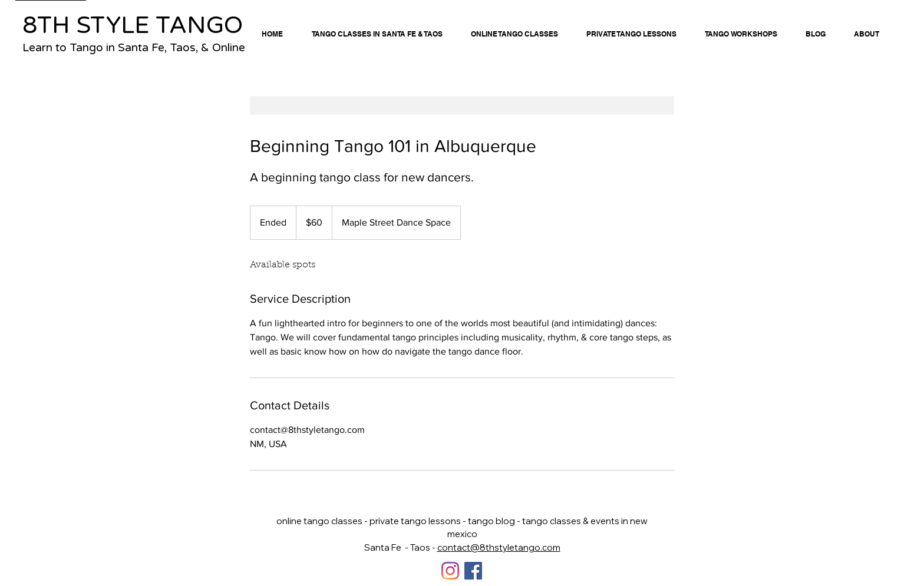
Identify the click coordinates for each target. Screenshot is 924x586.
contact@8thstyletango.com (499, 547)
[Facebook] (473, 571)
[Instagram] (450, 571)
